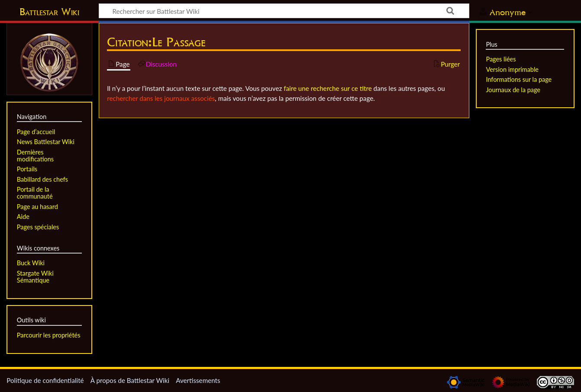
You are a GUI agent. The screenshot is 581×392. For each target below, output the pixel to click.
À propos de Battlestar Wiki (130, 380)
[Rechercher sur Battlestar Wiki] (284, 11)
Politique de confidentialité (45, 380)
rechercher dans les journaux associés (161, 98)
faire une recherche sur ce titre (328, 88)
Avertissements (198, 380)
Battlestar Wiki (49, 12)
